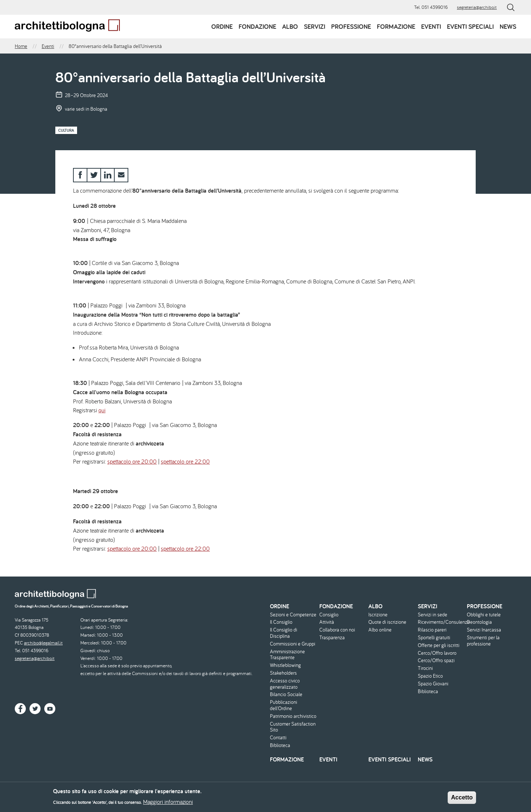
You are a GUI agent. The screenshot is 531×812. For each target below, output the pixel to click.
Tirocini (425, 668)
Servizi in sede (433, 615)
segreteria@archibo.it (477, 7)
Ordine (222, 26)
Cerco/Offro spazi (436, 660)
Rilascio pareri (432, 630)
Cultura (66, 130)
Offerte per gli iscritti (439, 645)
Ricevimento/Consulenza (442, 622)
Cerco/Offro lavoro (437, 653)
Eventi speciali (470, 26)
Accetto (462, 799)
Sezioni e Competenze (293, 615)
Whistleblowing (285, 665)
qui (102, 410)
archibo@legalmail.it (43, 643)
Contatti (278, 738)
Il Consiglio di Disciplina (284, 633)
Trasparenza (332, 638)
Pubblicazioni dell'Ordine (284, 705)
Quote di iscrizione (387, 622)
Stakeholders (283, 673)
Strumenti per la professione (483, 641)
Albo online (380, 630)
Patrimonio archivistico (293, 716)
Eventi (431, 26)
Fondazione (257, 26)
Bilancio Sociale (286, 694)
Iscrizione (378, 615)
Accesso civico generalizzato (285, 684)
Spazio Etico (430, 676)
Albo (290, 26)
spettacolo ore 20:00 (132, 461)
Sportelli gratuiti (434, 638)
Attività (327, 622)
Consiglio (329, 615)
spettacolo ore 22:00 (185, 461)
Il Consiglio (281, 622)
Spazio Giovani (433, 684)
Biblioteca (280, 745)
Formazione (396, 26)
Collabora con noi (337, 630)
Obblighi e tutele (484, 615)
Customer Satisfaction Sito (293, 727)
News (508, 26)
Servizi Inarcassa (484, 630)
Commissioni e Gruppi (293, 644)
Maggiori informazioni (168, 803)
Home (21, 46)
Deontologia (479, 622)
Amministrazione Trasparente (287, 655)
